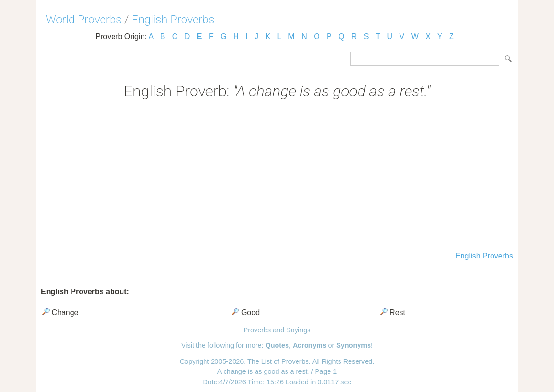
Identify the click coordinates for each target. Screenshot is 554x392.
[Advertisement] (277, 176)
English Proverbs (173, 20)
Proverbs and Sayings (277, 330)
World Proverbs (84, 20)
